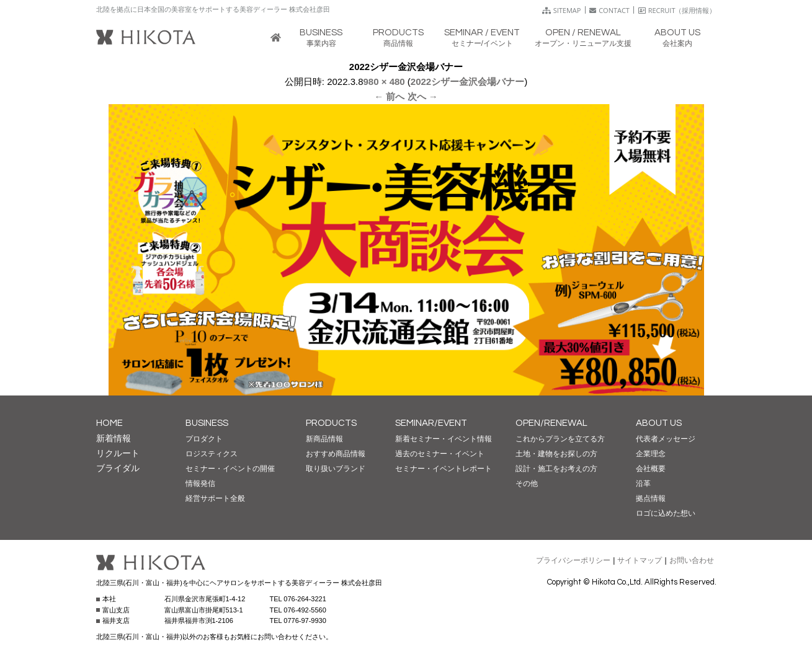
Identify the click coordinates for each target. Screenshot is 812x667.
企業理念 (651, 454)
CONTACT (609, 10)
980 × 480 (384, 82)
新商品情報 (324, 439)
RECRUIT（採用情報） (677, 10)
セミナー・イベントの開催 (230, 469)
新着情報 (114, 438)
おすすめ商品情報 (336, 454)
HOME (109, 423)
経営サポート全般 (215, 498)
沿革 (643, 484)
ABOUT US (659, 423)
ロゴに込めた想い (666, 513)
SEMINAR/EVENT (431, 423)
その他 (527, 484)
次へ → (423, 96)
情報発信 (200, 484)
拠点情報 (651, 498)
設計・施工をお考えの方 (556, 469)
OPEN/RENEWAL (551, 423)
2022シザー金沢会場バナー (467, 82)
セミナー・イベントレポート (444, 469)
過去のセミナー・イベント (440, 454)
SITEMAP (562, 10)
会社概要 (651, 469)
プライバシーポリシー (573, 560)
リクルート (118, 453)
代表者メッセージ (666, 439)
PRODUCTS (331, 423)
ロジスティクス (212, 454)
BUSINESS (207, 423)
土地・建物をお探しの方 (556, 454)
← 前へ (389, 96)
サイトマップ (640, 560)
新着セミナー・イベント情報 (444, 439)
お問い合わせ (692, 560)
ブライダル (118, 468)
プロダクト (204, 439)
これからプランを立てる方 (560, 439)
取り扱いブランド (336, 469)
